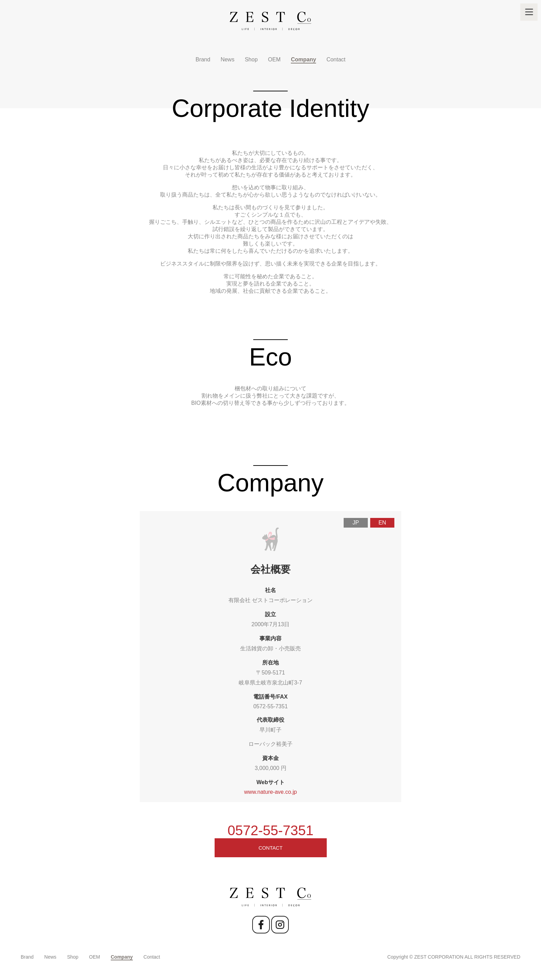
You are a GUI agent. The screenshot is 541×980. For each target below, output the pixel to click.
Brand (203, 59)
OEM (274, 59)
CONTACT (270, 851)
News (227, 59)
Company (303, 59)
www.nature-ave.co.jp (271, 792)
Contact (336, 59)
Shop (251, 59)
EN (382, 523)
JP (356, 523)
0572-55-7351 (270, 706)
